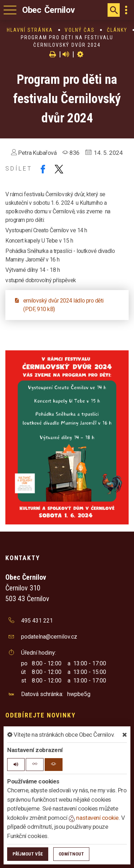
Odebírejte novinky (40, 715)
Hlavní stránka (30, 30)
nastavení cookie (94, 818)
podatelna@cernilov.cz (49, 637)
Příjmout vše (28, 854)
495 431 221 (37, 621)
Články (117, 30)
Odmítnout (71, 854)
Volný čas (80, 30)
